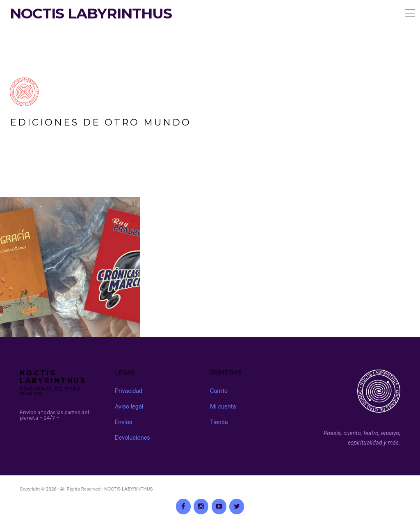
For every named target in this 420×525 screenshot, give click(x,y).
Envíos (123, 422)
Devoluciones (132, 438)
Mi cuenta (223, 407)
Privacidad (129, 391)
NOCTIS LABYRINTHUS (91, 14)
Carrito (219, 391)
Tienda (219, 422)
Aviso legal (129, 407)
